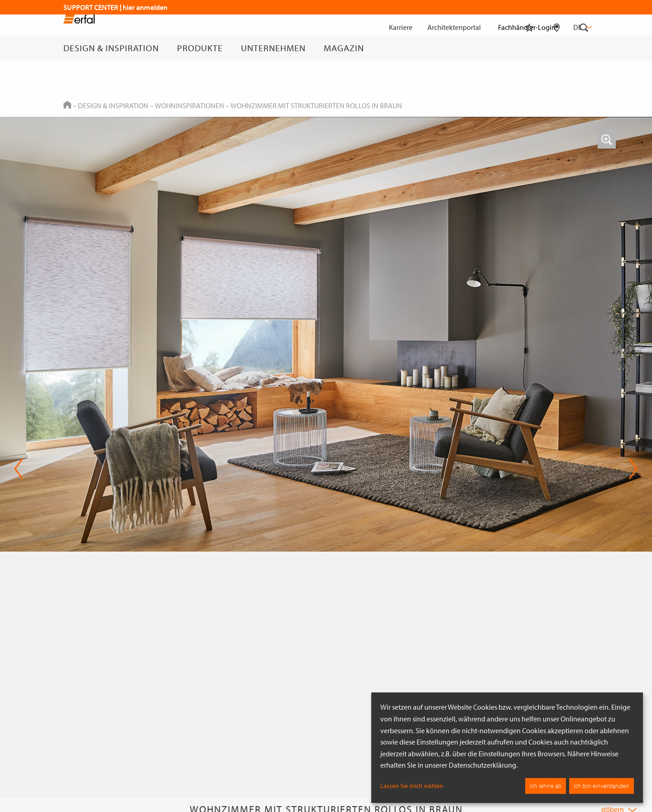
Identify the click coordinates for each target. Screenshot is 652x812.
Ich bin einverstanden (602, 786)
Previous (19, 469)
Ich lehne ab (546, 786)
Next (633, 469)
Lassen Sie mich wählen (412, 786)
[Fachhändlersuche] (557, 48)
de (582, 27)
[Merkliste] (529, 48)
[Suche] (584, 48)
